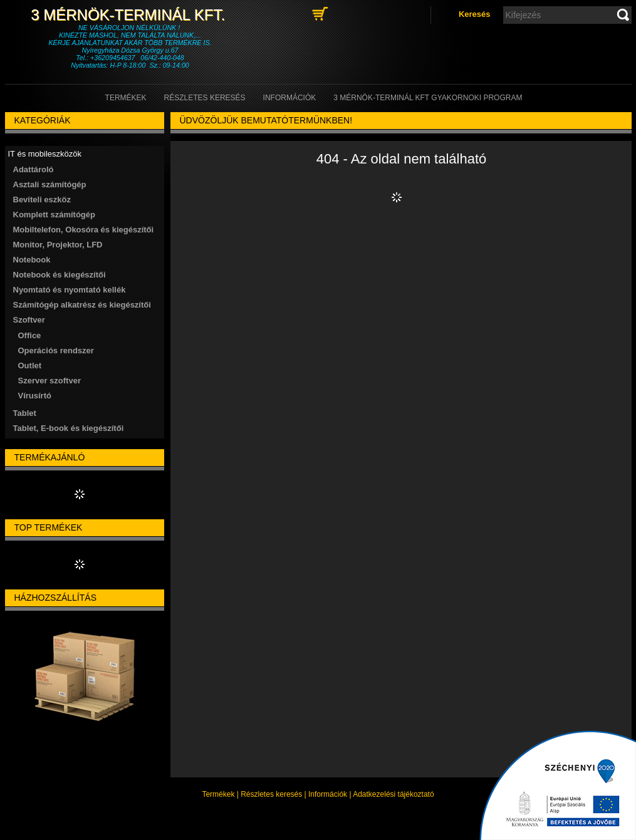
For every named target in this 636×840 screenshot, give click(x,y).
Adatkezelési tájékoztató (393, 794)
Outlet (30, 366)
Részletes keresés (271, 794)
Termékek (218, 794)
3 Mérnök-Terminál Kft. (130, 15)
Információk (328, 794)
